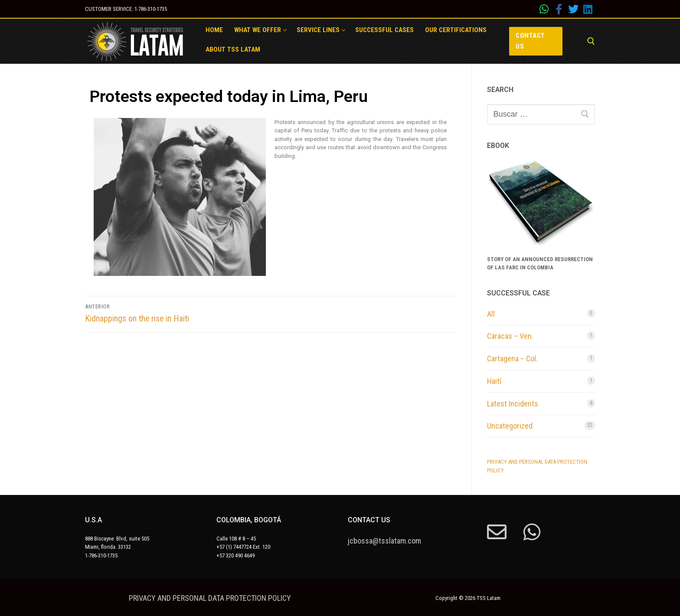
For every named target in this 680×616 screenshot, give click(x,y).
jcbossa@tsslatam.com (384, 541)
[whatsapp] (544, 9)
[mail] (497, 532)
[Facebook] (559, 9)
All (491, 314)
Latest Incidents (513, 404)
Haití (494, 381)
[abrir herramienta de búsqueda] (591, 41)
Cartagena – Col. (512, 359)
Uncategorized (510, 426)
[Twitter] (573, 9)
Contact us (530, 41)
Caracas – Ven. (510, 336)
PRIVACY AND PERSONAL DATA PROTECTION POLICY (210, 598)
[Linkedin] (588, 9)
